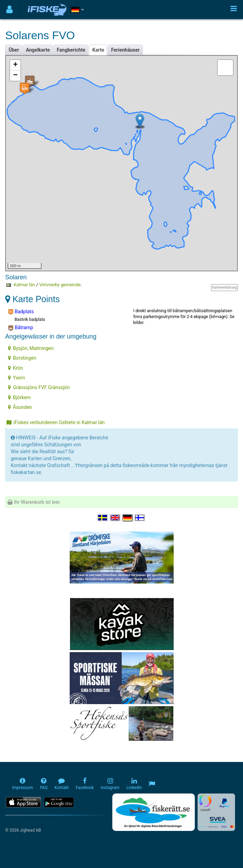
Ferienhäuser (125, 50)
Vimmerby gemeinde (60, 285)
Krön (15, 368)
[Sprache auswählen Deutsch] (128, 518)
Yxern (16, 378)
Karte (98, 50)
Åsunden (20, 407)
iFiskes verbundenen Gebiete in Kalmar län (56, 422)
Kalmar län (24, 285)
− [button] (15, 76)
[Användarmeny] (10, 10)
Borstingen (22, 358)
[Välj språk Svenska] (103, 518)
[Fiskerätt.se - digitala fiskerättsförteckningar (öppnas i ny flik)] (154, 812)
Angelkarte (38, 50)
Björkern (19, 397)
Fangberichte (71, 50)
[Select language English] (115, 518)
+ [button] (15, 65)
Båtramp (21, 328)
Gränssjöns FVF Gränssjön (39, 387)
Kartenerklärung (224, 287)
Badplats (21, 312)
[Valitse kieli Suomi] (140, 518)
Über (14, 50)
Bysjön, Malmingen (31, 348)
